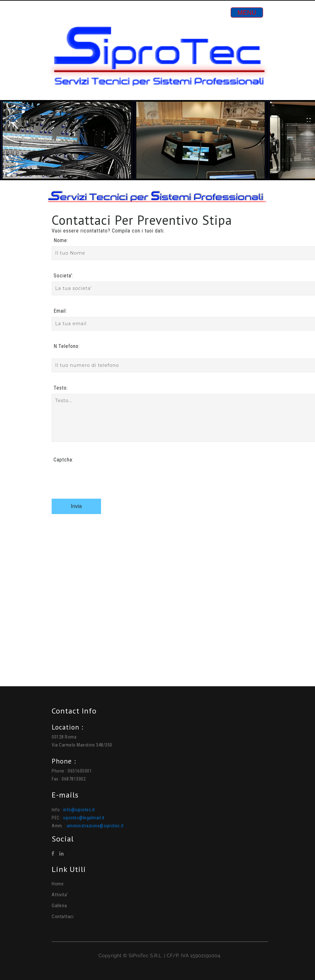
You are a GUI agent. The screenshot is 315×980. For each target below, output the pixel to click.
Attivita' (60, 895)
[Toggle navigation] (247, 13)
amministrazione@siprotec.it (95, 826)
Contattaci (63, 917)
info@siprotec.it (79, 810)
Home (58, 884)
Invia (76, 506)
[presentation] (100, 478)
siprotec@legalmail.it (84, 818)
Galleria (59, 906)
